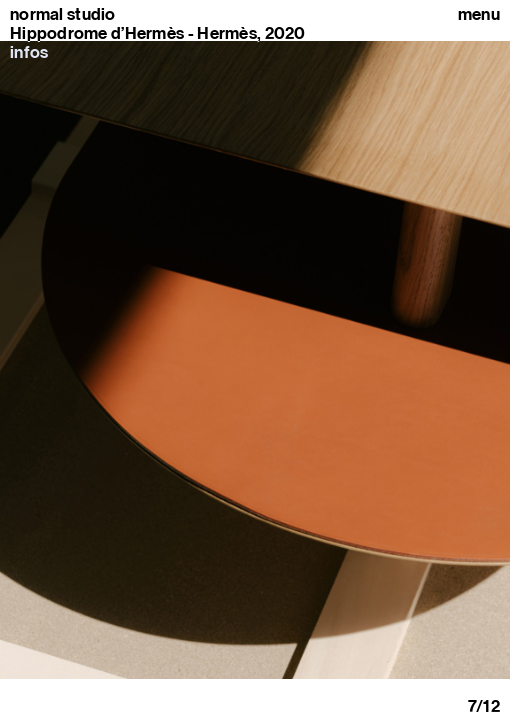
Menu (479, 14)
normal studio (63, 14)
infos (29, 52)
